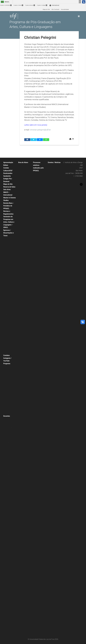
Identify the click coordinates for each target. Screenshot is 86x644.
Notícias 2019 (53, 227)
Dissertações (8, 268)
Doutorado (22, 177)
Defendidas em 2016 (10, 297)
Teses (6, 303)
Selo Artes (7, 190)
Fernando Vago (9, 454)
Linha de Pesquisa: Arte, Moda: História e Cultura (10, 329)
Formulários (23, 247)
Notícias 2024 (53, 212)
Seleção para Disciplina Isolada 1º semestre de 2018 (40, 484)
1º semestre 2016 (24, 221)
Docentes (7, 416)
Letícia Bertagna (9, 477)
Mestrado (22, 180)
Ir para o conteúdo (6, 5)
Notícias (51, 203)
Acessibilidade (65, 9)
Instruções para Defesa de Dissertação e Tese (25, 259)
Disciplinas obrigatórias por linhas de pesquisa (10, 399)
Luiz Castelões (9, 489)
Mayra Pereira (8, 504)
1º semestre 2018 (24, 209)
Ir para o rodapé (42, 5)
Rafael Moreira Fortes (10, 507)
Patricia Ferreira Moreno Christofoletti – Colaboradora (10, 533)
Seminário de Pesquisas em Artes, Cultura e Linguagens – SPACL (9, 222)
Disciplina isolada (39, 373)
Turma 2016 (8, 256)
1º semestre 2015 (24, 227)
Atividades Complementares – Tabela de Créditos (25, 268)
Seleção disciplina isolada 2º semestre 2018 (40, 475)
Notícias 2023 (53, 215)
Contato (6, 168)
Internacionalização (10, 410)
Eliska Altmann (9, 442)
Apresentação (8, 162)
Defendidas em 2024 (10, 274)
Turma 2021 (8, 241)
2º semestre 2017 (24, 212)
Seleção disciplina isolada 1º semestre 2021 (40, 431)
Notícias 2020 (53, 224)
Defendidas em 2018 (10, 291)
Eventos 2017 (53, 189)
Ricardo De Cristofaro (10, 516)
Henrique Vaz (8, 475)
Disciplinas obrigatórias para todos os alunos (9, 390)
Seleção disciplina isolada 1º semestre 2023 (40, 414)
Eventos (51, 165)
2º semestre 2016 (24, 218)
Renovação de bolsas (40, 560)
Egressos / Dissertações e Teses (9, 233)
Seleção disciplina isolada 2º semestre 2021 (40, 422)
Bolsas (36, 507)
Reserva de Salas (9, 187)
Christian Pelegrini (9, 428)
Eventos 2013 (53, 201)
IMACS (36, 314)
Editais (6, 165)
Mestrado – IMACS (24, 183)
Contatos (7, 355)
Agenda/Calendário (54, 236)
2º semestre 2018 (24, 206)
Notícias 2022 (53, 218)
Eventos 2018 (53, 186)
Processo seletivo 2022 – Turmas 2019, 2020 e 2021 (40, 554)
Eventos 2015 (53, 195)
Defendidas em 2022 (10, 279)
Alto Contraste (55, 9)
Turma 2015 (8, 259)
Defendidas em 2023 (10, 277)
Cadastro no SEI (24, 274)
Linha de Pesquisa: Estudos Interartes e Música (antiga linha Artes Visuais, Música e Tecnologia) (10, 341)
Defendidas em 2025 (10, 271)
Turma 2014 (8, 262)
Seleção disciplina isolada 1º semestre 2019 (40, 466)
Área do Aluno (23, 162)
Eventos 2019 (53, 183)
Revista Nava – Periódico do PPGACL (9, 206)
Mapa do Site (46, 9)
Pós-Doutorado (38, 346)
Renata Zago (8, 545)
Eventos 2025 (53, 168)
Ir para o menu (18, 5)
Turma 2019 (8, 247)
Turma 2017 (8, 253)
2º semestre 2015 (24, 224)
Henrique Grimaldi (9, 472)
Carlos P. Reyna (9, 425)
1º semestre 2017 (24, 215)
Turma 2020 (8, 244)
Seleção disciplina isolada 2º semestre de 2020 (40, 440)
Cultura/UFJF (8, 171)
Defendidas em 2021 (10, 282)
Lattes (27, 125)
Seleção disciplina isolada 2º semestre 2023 (40, 405)
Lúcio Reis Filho (9, 480)
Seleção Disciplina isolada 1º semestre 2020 (40, 449)
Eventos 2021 (53, 177)
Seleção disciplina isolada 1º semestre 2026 (40, 378)
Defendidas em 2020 (10, 285)
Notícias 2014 (53, 233)
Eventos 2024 (53, 171)
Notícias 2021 (53, 221)
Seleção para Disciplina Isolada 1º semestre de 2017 (40, 501)
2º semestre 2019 (24, 201)
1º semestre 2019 (24, 203)
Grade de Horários (24, 186)
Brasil (5, 2)
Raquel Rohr (8, 510)
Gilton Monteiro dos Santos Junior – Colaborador (10, 460)
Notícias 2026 (53, 206)
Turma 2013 (8, 265)
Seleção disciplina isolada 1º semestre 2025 (40, 387)
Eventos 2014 (53, 198)
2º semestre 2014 (24, 230)
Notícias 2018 (53, 230)
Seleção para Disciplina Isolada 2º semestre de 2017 (40, 493)
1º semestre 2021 (24, 195)
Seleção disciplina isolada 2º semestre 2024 (40, 396)
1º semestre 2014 (24, 233)
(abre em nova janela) (38, 125)
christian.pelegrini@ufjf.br (40, 130)
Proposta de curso (10, 369)
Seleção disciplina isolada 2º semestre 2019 (40, 457)
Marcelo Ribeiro (9, 513)
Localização (8, 413)
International (54, 5)
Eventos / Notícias (54, 162)
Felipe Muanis (8, 451)
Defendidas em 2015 (10, 300)
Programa (7, 364)
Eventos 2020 (53, 180)
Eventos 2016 (53, 192)
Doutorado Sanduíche (40, 586)
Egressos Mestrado (10, 238)
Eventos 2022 (53, 174)
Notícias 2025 (53, 209)
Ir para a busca (30, 5)
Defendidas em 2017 (10, 294)
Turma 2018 (8, 250)
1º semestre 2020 (24, 198)
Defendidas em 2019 (10, 288)
